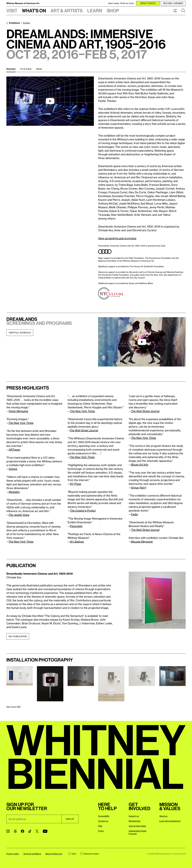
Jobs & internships (137, 826)
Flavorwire (76, 526)
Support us (134, 816)
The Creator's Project (83, 510)
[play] (50, 101)
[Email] (34, 819)
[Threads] (15, 831)
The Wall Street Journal (84, 430)
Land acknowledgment (170, 821)
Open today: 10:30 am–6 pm (121, 3)
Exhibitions (14, 23)
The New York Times (21, 541)
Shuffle (175, 11)
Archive (26, 23)
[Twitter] (37, 831)
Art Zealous (77, 541)
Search (183, 11)
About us (163, 816)
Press (101, 831)
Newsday (14, 492)
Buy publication (18, 636)
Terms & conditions (32, 854)
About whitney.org (54, 854)
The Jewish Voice (19, 515)
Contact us (103, 821)
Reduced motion (90, 854)
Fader (134, 514)
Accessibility (104, 816)
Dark (72, 854)
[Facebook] (23, 831)
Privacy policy (13, 854)
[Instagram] (8, 831)
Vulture (13, 469)
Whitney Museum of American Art (23, 3)
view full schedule (20, 333)
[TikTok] (30, 831)
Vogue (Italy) (139, 487)
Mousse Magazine (142, 541)
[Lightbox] (157, 600)
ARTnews (14, 450)
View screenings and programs (117, 238)
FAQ (100, 826)
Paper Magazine (18, 411)
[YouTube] (45, 831)
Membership (135, 821)
